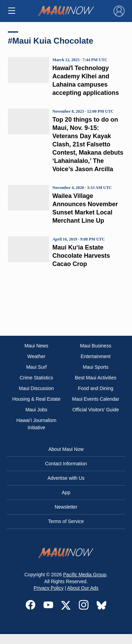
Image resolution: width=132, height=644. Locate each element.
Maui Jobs (36, 410)
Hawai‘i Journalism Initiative (37, 424)
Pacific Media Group (85, 575)
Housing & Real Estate (37, 399)
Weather (37, 356)
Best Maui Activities (96, 378)
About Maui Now (66, 449)
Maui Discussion (36, 388)
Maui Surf (36, 367)
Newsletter (66, 507)
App (66, 492)
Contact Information (66, 464)
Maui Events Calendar (96, 399)
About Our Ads (83, 588)
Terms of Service (66, 521)
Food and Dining (96, 388)
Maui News (36, 346)
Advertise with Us (66, 478)
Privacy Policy (49, 588)
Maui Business (95, 346)
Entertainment (95, 356)
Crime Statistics (36, 378)
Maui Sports (96, 367)
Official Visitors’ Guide (96, 410)
